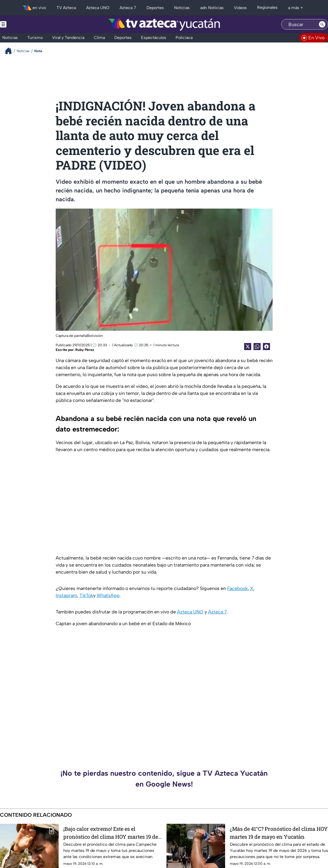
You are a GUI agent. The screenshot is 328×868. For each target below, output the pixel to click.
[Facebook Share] (266, 347)
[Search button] (322, 24)
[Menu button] (23, 24)
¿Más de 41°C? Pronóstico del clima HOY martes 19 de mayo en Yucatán (279, 833)
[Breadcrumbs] (11, 51)
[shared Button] (257, 347)
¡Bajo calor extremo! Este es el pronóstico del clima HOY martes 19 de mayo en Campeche (111, 833)
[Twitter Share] (248, 347)
